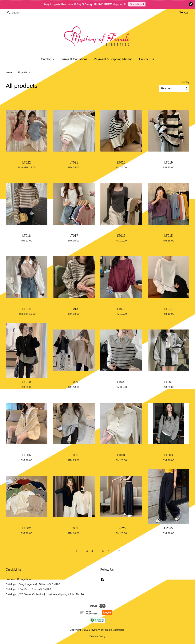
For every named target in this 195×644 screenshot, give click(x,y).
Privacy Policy (98, 636)
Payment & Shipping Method (113, 59)
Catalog (48, 59)
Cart (187, 13)
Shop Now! (137, 4)
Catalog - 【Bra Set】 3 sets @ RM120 (28, 589)
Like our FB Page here (19, 579)
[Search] (17, 13)
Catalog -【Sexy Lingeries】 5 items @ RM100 (33, 584)
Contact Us (147, 59)
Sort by (185, 82)
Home (9, 72)
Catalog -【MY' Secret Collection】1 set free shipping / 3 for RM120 (45, 594)
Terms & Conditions (74, 59)
